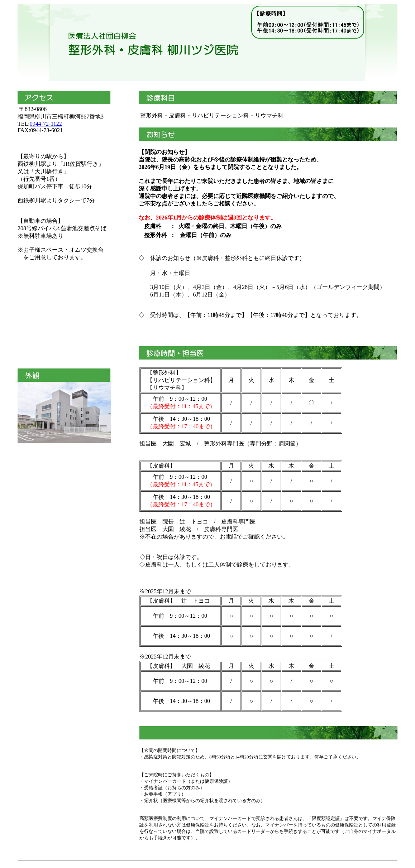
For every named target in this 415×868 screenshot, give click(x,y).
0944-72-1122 (46, 124)
